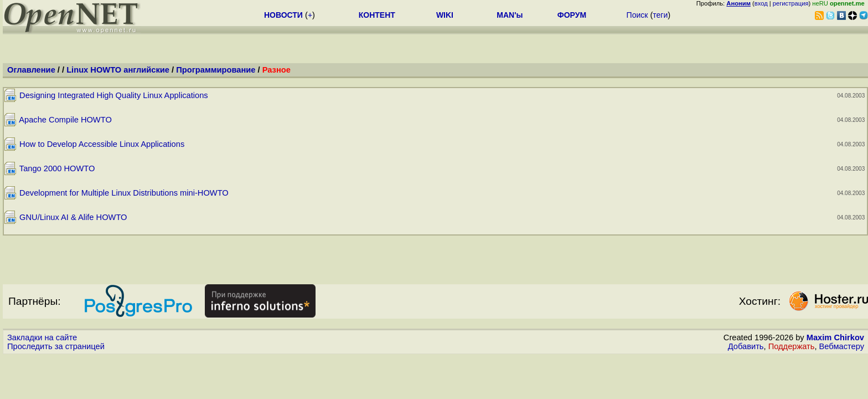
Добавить (746, 346)
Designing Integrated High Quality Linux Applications (114, 95)
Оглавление (31, 70)
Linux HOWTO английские (118, 70)
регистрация (791, 3)
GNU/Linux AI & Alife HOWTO (73, 217)
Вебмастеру (842, 346)
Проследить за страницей (56, 346)
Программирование (216, 70)
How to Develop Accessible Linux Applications (102, 144)
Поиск (637, 15)
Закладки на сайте (42, 337)
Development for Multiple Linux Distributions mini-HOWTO (124, 193)
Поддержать (792, 346)
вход (761, 3)
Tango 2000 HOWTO (57, 168)
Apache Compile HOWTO (65, 120)
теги (660, 15)
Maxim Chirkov (835, 337)
